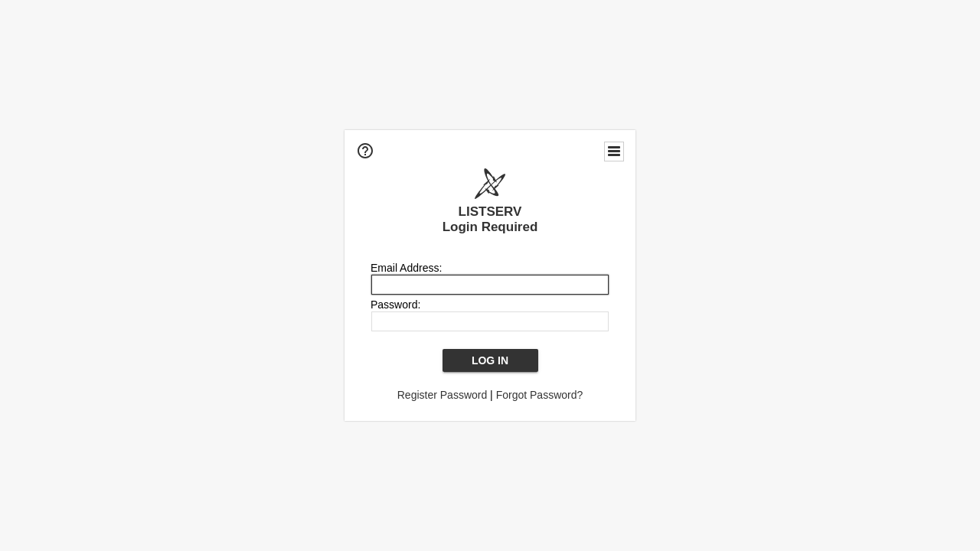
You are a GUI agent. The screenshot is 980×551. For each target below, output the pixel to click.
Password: (395, 305)
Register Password (443, 395)
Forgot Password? (540, 395)
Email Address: (406, 268)
